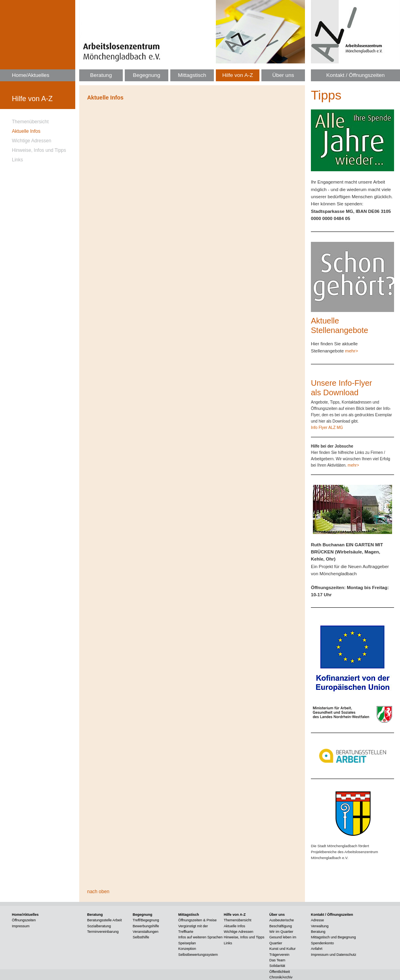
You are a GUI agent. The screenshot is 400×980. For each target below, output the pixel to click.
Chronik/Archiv (281, 977)
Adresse (317, 920)
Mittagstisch (192, 75)
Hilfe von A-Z (237, 75)
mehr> (351, 351)
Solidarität (277, 966)
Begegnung (146, 75)
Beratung (101, 75)
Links (17, 160)
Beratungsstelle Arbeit (105, 920)
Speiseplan (187, 943)
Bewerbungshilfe (146, 926)
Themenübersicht (30, 122)
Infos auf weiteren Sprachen (200, 937)
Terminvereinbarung (103, 932)
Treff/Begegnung (146, 920)
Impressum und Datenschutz (334, 955)
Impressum (21, 926)
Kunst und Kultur (283, 949)
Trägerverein (279, 955)
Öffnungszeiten (24, 920)
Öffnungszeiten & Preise (197, 920)
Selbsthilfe (141, 937)
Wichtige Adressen (31, 141)
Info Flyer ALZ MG (327, 428)
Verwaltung (320, 926)
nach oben (98, 892)
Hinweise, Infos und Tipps (39, 150)
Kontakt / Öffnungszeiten (356, 75)
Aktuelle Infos (26, 131)
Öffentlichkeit (280, 972)
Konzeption (187, 949)
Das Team (277, 960)
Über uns (283, 75)
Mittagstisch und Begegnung (333, 937)
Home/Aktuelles (31, 75)
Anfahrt (317, 949)
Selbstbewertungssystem (198, 955)
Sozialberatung (99, 926)
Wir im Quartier (281, 932)
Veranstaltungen (146, 932)
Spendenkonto (322, 943)
